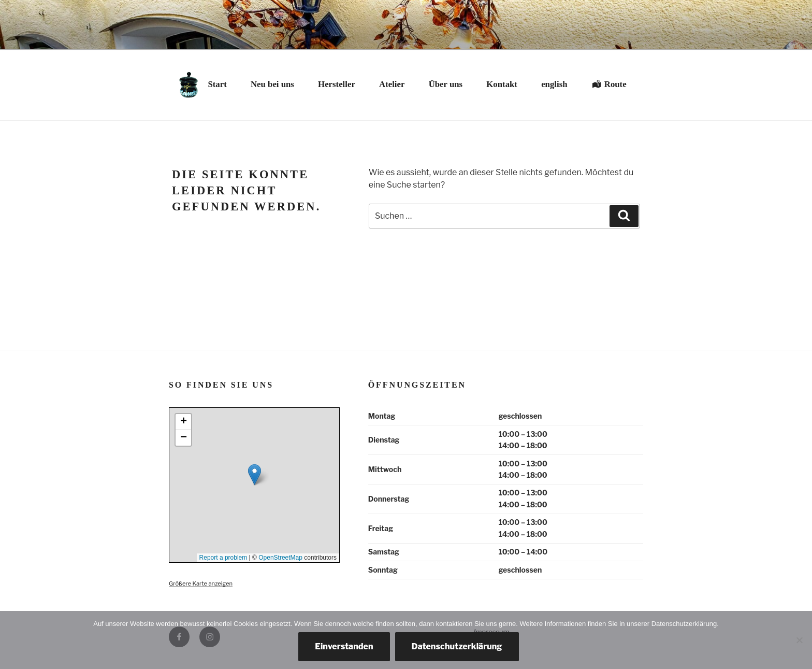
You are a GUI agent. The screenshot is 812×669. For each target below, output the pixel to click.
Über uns (446, 84)
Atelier (392, 84)
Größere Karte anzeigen (201, 583)
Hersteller (337, 84)
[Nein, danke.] (799, 640)
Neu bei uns (272, 84)
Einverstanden (344, 646)
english (554, 84)
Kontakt (502, 84)
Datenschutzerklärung (457, 646)
